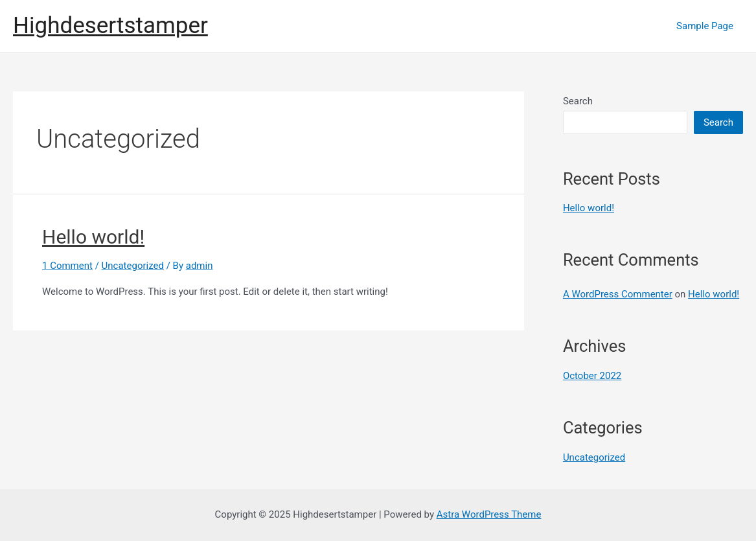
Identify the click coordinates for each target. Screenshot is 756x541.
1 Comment (67, 266)
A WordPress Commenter (618, 294)
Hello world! (93, 237)
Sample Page (705, 26)
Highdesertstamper (110, 26)
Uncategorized (133, 266)
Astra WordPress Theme (489, 514)
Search (578, 101)
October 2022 (592, 376)
